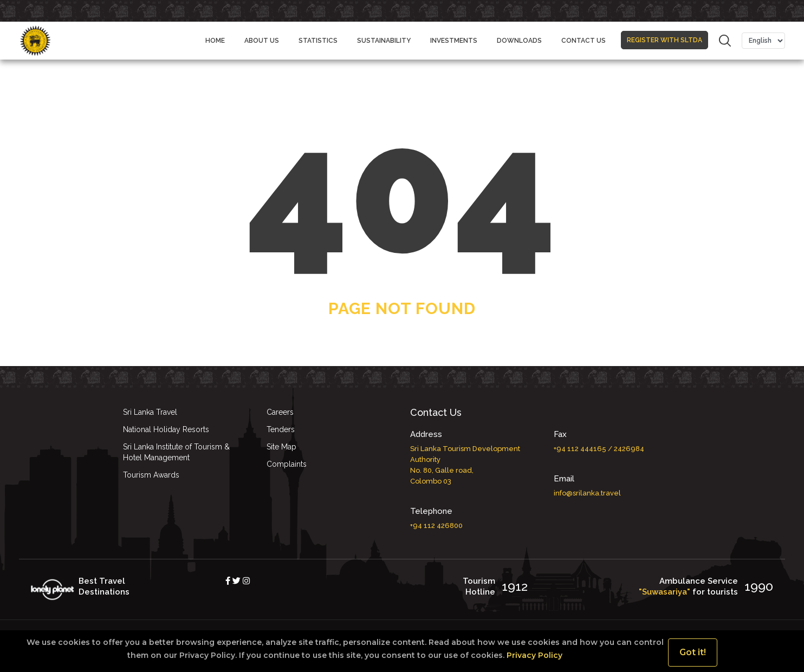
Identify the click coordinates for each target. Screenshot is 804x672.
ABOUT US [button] (262, 41)
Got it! (693, 652)
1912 (515, 586)
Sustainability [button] (384, 41)
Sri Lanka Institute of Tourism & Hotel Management (176, 452)
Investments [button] (454, 41)
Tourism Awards (151, 475)
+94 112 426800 (436, 526)
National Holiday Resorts (166, 429)
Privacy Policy (533, 655)
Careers (280, 412)
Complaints (287, 464)
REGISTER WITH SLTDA (664, 35)
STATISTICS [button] (318, 41)
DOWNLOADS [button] (519, 41)
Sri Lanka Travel (150, 412)
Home (215, 41)
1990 (759, 586)
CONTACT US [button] (583, 41)
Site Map (281, 447)
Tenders (281, 429)
